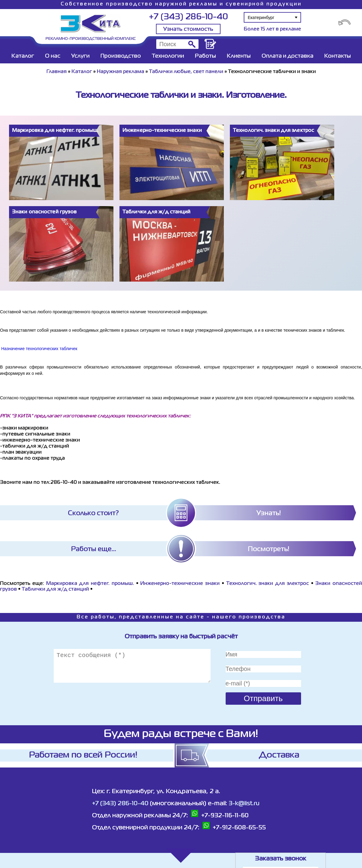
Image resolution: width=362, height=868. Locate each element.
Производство (121, 56)
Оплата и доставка (287, 56)
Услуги (80, 56)
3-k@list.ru (244, 804)
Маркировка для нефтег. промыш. (90, 584)
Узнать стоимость (188, 29)
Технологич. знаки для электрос (268, 584)
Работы (205, 56)
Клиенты (239, 56)
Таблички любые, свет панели (186, 72)
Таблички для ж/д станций (55, 589)
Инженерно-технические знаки (180, 584)
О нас (53, 56)
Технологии (168, 56)
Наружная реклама (121, 72)
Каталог (23, 56)
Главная (57, 72)
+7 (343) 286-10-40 (188, 17)
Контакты (338, 56)
